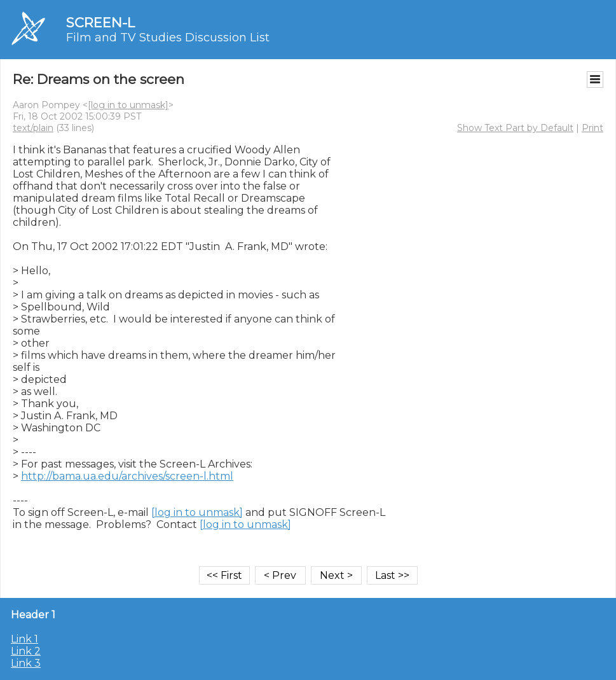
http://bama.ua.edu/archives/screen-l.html (127, 476)
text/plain (33, 128)
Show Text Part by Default (515, 128)
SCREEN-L (100, 23)
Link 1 (24, 639)
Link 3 (26, 663)
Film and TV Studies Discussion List (168, 38)
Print (592, 128)
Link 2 (26, 651)
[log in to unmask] (128, 105)
